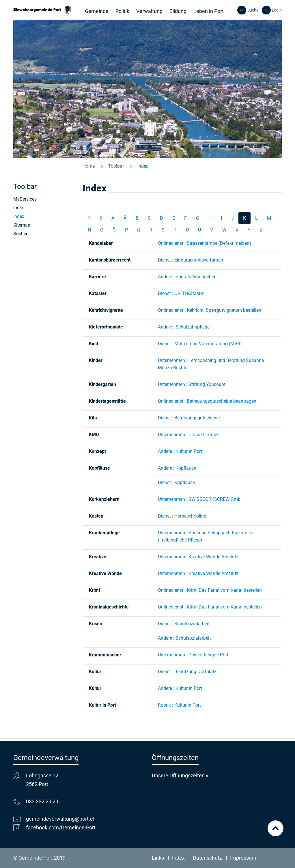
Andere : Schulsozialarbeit (184, 638)
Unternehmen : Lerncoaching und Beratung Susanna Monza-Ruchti (211, 364)
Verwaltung (149, 11)
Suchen (21, 234)
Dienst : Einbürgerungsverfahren (191, 260)
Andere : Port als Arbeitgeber (187, 277)
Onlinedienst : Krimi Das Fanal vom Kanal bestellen (210, 590)
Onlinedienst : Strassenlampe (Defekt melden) (205, 243)
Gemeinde (97, 11)
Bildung (178, 11)
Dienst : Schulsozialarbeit (184, 624)
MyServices (25, 199)
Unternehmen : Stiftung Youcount (192, 384)
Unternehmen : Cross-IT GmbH (189, 435)
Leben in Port (209, 11)
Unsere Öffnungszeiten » (180, 775)
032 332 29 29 (42, 801)
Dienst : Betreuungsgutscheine (189, 418)
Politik (122, 11)
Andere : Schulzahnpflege (184, 327)
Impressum (243, 858)
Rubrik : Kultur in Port (179, 705)
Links (19, 208)
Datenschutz (207, 858)
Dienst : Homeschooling (182, 516)
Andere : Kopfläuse (177, 468)
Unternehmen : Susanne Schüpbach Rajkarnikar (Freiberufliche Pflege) (206, 536)
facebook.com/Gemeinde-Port (61, 827)
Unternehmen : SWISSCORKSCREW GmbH (201, 499)
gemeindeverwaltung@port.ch (61, 819)
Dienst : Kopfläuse (176, 482)
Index (32, 216)
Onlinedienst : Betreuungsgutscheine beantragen (207, 401)
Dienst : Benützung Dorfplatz (187, 672)
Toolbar (25, 186)
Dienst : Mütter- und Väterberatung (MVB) (200, 344)
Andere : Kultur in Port (180, 451)
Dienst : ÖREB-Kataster (181, 293)
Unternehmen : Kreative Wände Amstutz (198, 557)
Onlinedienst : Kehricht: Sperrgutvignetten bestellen (210, 310)
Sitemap (22, 225)
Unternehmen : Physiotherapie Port (193, 655)
